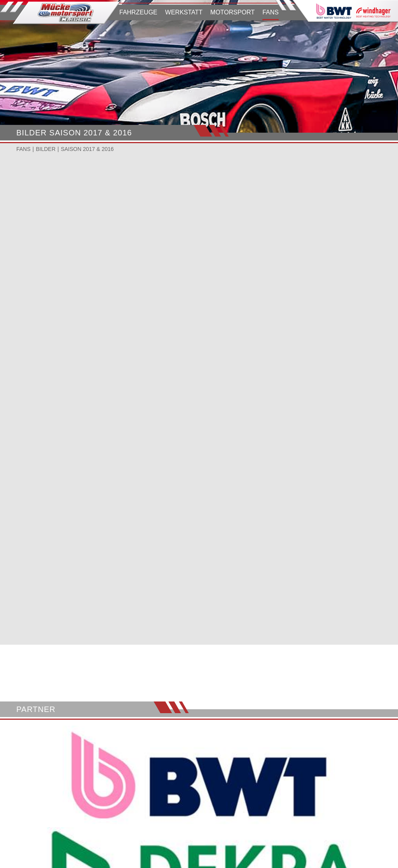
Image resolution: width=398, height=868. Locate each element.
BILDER (46, 149)
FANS (271, 12)
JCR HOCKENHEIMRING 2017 (325, 238)
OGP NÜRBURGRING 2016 (68, 346)
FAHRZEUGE (138, 12)
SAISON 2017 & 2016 (87, 149)
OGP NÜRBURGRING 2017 (68, 238)
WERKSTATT (184, 12)
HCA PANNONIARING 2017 (194, 238)
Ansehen (35, 261)
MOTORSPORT (232, 12)
